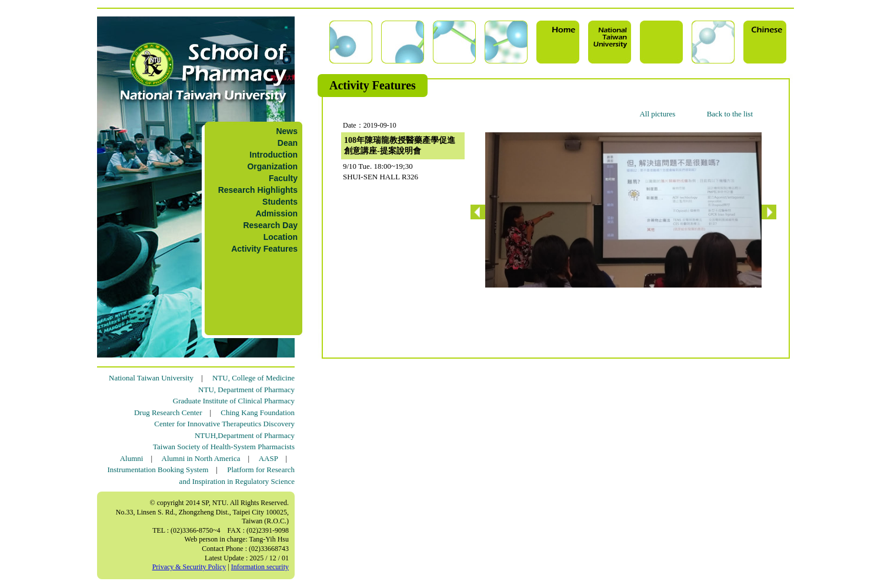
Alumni (132, 458)
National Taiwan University (151, 378)
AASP (268, 458)
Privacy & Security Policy (189, 567)
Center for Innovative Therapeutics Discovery (224, 424)
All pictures (657, 114)
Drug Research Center (168, 412)
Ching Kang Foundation (258, 412)
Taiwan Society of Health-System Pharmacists (224, 447)
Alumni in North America (201, 458)
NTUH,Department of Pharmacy (245, 435)
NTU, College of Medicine (253, 378)
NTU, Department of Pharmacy (246, 390)
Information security (260, 567)
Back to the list (730, 114)
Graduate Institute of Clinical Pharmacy (234, 401)
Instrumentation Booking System (158, 470)
